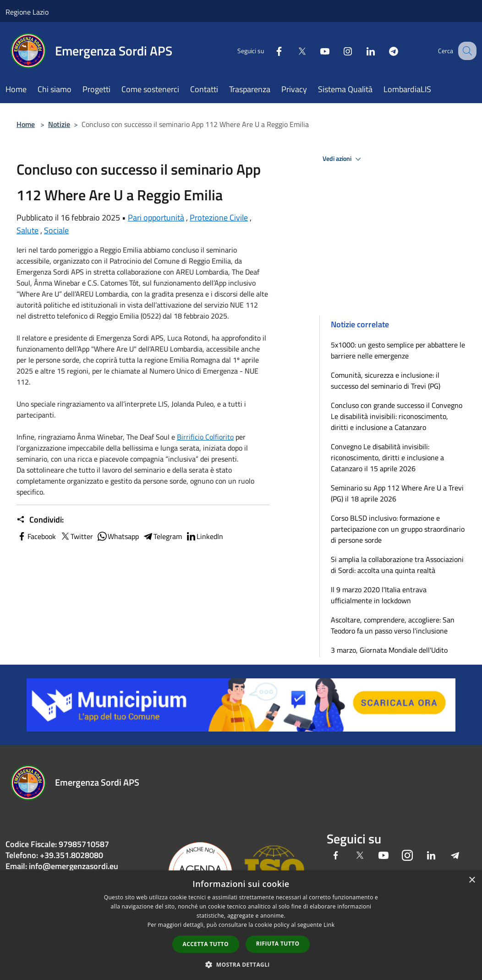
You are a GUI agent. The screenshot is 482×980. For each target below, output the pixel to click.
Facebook (36, 536)
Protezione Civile (219, 217)
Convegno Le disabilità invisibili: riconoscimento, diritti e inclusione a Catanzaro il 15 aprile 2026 (387, 457)
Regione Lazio (27, 12)
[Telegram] (384, 51)
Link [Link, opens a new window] (329, 925)
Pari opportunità (156, 217)
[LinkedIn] (361, 51)
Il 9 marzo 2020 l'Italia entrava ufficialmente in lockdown (379, 595)
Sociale (56, 230)
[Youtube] (315, 51)
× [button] (472, 880)
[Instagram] (338, 51)
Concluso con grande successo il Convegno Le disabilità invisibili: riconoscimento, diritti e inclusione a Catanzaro (397, 416)
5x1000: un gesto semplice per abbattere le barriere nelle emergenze (398, 350)
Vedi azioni (343, 159)
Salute (27, 230)
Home (26, 124)
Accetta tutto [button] (206, 944)
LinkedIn (204, 536)
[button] (241, 964)
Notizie (59, 124)
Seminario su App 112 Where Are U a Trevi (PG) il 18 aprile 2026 (397, 493)
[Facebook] (269, 51)
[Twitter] (292, 51)
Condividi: (40, 520)
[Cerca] (466, 51)
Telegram (162, 536)
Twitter (76, 536)
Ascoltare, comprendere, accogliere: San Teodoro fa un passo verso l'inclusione (393, 625)
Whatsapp (118, 536)
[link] (205, 437)
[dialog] (241, 925)
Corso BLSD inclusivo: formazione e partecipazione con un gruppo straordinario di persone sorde (398, 529)
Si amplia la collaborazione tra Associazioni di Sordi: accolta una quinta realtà (397, 565)
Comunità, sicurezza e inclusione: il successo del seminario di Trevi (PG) (386, 380)
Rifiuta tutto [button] (278, 944)
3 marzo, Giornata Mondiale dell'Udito (389, 650)
